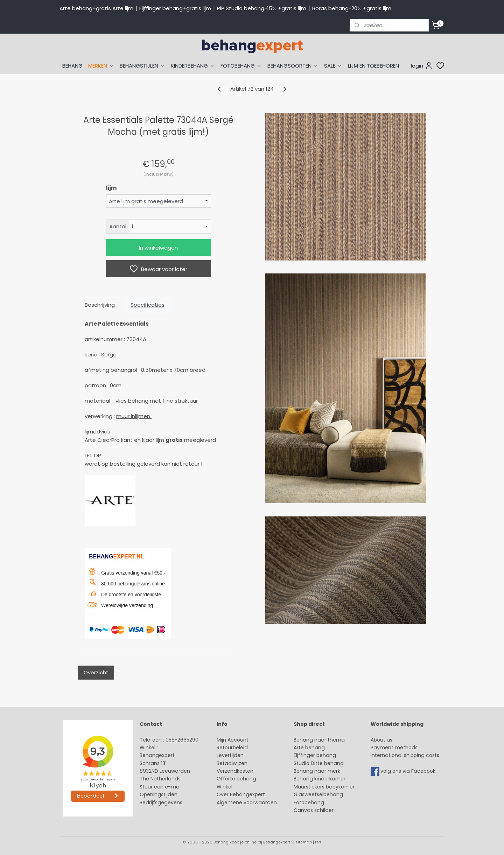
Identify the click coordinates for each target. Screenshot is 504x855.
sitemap (304, 842)
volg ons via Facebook (409, 771)
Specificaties (148, 305)
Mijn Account (233, 740)
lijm (111, 188)
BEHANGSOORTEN (293, 66)
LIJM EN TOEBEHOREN (373, 66)
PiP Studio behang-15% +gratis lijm (262, 8)
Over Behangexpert (241, 794)
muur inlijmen (134, 416)
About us (381, 740)
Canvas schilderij (315, 810)
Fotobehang (309, 802)
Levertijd (227, 755)
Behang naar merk (317, 771)
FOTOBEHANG (241, 66)
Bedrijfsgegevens (161, 802)
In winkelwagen (158, 248)
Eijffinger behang (315, 755)
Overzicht (96, 672)
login (422, 66)
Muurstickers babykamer (324, 787)
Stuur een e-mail (161, 787)
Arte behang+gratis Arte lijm (96, 8)
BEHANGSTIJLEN (142, 66)
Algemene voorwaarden (247, 802)
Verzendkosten (235, 771)
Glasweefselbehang (318, 794)
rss (318, 842)
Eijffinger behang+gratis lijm (175, 8)
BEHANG (72, 66)
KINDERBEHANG (193, 66)
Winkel (225, 787)
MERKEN (101, 66)
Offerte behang (236, 779)
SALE (333, 66)
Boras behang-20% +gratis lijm (352, 8)
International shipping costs (405, 755)
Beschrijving (100, 305)
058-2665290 (182, 740)
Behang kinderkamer (320, 779)
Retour (225, 748)
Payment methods (394, 748)
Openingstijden (159, 794)
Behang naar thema (319, 740)
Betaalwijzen (232, 763)
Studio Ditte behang (319, 763)
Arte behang (309, 748)
